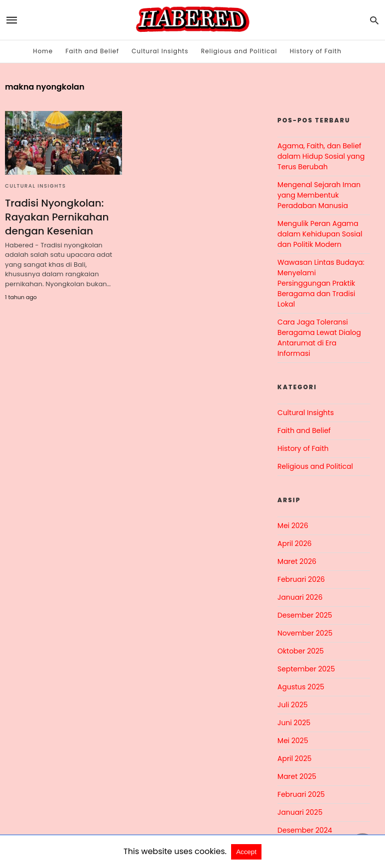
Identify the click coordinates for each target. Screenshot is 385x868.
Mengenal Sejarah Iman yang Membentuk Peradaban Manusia (319, 195)
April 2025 (294, 759)
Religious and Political (239, 51)
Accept (246, 852)
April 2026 (295, 543)
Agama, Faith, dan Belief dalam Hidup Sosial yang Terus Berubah (321, 156)
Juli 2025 (293, 705)
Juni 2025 (294, 723)
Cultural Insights (160, 51)
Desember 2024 (305, 830)
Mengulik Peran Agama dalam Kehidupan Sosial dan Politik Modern (320, 234)
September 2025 (306, 669)
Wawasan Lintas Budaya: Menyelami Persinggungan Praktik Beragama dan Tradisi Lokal (321, 283)
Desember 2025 (305, 615)
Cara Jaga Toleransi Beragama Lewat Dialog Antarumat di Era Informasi (319, 338)
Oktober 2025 (301, 651)
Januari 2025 (300, 812)
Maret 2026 (297, 561)
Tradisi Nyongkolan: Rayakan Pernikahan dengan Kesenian (57, 217)
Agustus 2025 (301, 687)
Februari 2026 (301, 579)
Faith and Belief (92, 51)
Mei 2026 (293, 526)
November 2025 (305, 633)
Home (43, 51)
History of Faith (316, 51)
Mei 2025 (293, 741)
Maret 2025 (297, 776)
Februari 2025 (301, 794)
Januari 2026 (300, 597)
